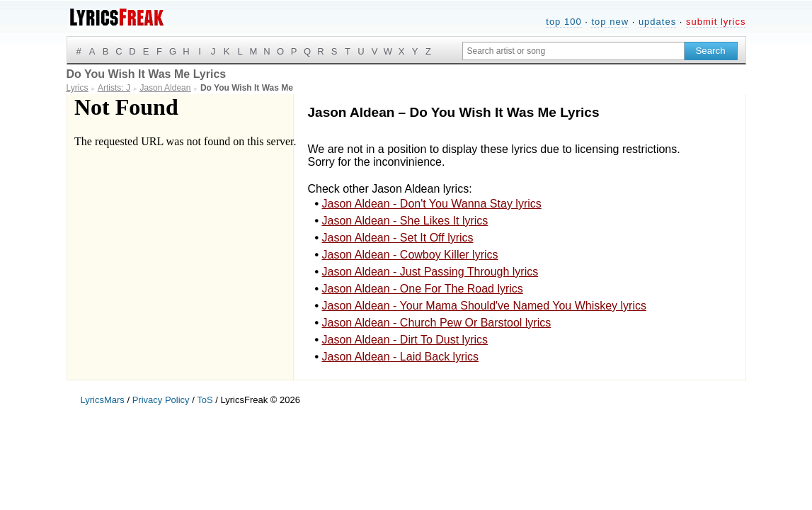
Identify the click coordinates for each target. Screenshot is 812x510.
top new (610, 22)
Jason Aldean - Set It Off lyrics (398, 238)
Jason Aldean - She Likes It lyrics (405, 221)
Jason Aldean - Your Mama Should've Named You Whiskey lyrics (484, 306)
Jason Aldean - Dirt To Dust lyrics (405, 340)
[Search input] (573, 51)
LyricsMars (103, 400)
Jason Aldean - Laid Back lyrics (400, 357)
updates (657, 22)
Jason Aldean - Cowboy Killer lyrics (410, 255)
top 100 (564, 22)
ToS (205, 400)
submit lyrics (716, 22)
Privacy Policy (161, 400)
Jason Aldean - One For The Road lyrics (423, 289)
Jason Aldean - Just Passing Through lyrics (430, 272)
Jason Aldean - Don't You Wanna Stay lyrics (432, 204)
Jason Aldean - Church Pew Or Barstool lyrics (437, 323)
